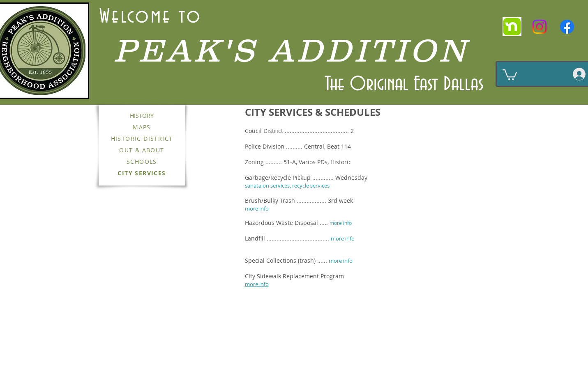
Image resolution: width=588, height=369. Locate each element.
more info (341, 223)
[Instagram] (540, 27)
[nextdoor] (512, 27)
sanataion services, (269, 186)
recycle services (311, 186)
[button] (510, 74)
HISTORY (142, 116)
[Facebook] (567, 27)
